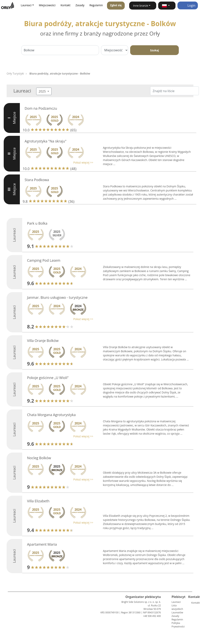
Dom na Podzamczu (41, 108)
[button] (167, 6)
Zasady (80, 5)
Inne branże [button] (141, 6)
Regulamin (96, 5)
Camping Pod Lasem (44, 260)
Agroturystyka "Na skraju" (46, 141)
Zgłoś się (116, 5)
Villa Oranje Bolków (43, 341)
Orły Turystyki (15, 73)
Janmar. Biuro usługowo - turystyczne (57, 297)
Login (188, 5)
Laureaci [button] (26, 5)
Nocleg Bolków (39, 458)
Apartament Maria (42, 544)
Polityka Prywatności (178, 625)
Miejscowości (47, 5)
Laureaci (176, 602)
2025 (43, 91)
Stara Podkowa (37, 180)
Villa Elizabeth (38, 501)
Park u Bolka (37, 223)
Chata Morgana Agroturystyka (51, 415)
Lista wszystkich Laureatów (177, 609)
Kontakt (65, 5)
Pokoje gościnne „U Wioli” (48, 378)
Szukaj (154, 50)
